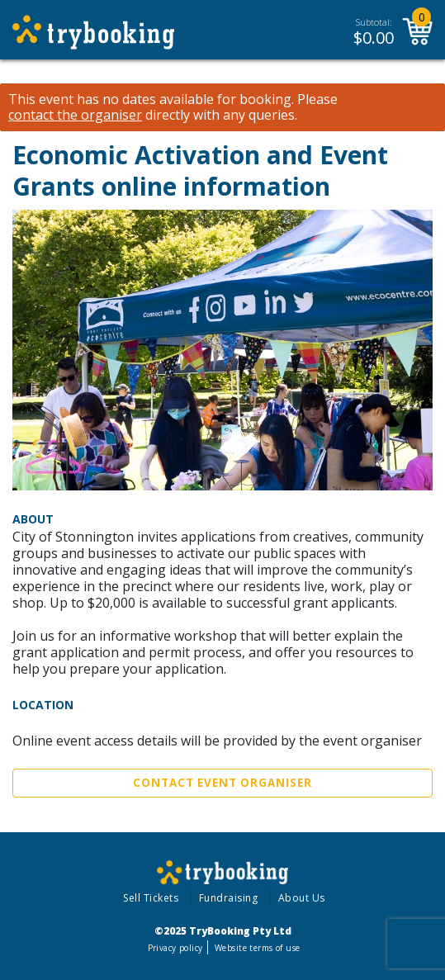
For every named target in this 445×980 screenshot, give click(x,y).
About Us (302, 898)
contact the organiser (75, 115)
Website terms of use (257, 948)
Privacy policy (175, 948)
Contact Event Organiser (222, 783)
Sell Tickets (151, 898)
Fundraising (229, 898)
